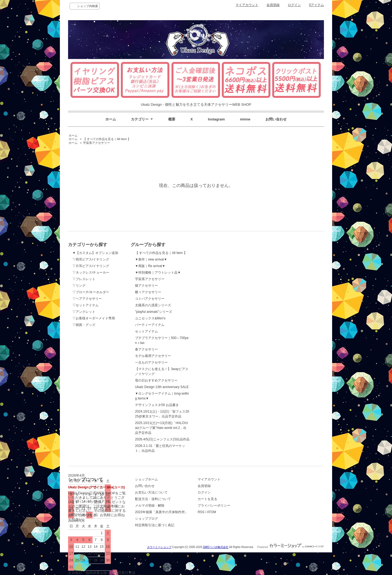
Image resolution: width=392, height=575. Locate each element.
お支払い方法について (151, 492)
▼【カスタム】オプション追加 (95, 253)
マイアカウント (247, 5)
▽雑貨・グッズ (84, 325)
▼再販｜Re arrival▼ (150, 266)
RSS (201, 512)
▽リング (79, 286)
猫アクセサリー (146, 286)
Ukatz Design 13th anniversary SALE (162, 387)
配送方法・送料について (153, 499)
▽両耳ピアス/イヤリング (91, 259)
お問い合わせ (276, 119)
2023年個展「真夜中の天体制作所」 (162, 512)
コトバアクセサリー (150, 299)
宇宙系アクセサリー (97, 143)
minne (245, 119)
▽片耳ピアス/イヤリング (91, 266)
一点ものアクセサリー (151, 362)
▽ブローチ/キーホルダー (91, 292)
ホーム (111, 119)
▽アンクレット (84, 312)
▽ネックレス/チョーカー (91, 273)
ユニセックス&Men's (150, 318)
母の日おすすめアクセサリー (156, 380)
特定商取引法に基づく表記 (155, 525)
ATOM (212, 512)
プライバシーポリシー (214, 506)
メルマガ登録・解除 (150, 506)
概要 (172, 119)
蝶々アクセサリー (148, 292)
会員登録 (273, 5)
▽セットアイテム (85, 305)
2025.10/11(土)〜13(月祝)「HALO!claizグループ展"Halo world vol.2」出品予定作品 (161, 428)
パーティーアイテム (150, 325)
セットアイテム (146, 331)
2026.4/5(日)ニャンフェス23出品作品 (162, 439)
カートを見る (207, 499)
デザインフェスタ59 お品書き (157, 405)
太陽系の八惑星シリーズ (153, 305)
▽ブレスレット (84, 279)
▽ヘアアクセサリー (87, 299)
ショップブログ (146, 519)
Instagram (216, 119)
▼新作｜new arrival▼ (151, 259)
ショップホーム (146, 479)
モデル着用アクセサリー (153, 356)
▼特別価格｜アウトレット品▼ (158, 273)
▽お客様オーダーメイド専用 (94, 318)
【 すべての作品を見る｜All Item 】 (107, 139)
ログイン (294, 5)
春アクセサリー (146, 349)
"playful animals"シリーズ (154, 312)
